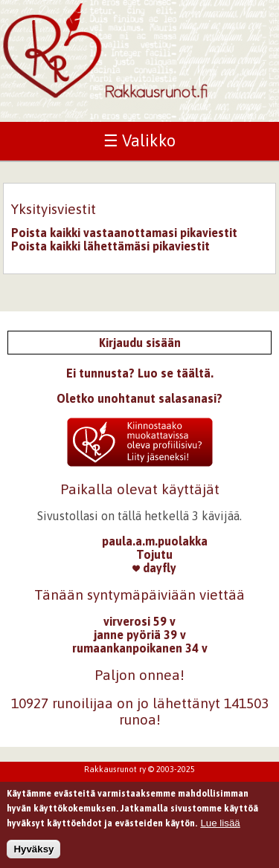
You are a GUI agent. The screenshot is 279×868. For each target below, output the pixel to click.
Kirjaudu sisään (140, 343)
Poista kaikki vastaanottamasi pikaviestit (124, 233)
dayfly (154, 568)
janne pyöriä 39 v (140, 635)
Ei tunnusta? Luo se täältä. (140, 373)
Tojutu (154, 554)
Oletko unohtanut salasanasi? (139, 398)
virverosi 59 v (139, 621)
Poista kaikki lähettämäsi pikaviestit (110, 246)
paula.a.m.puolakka (155, 541)
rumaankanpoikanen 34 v (140, 648)
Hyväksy (33, 854)
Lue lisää (220, 828)
